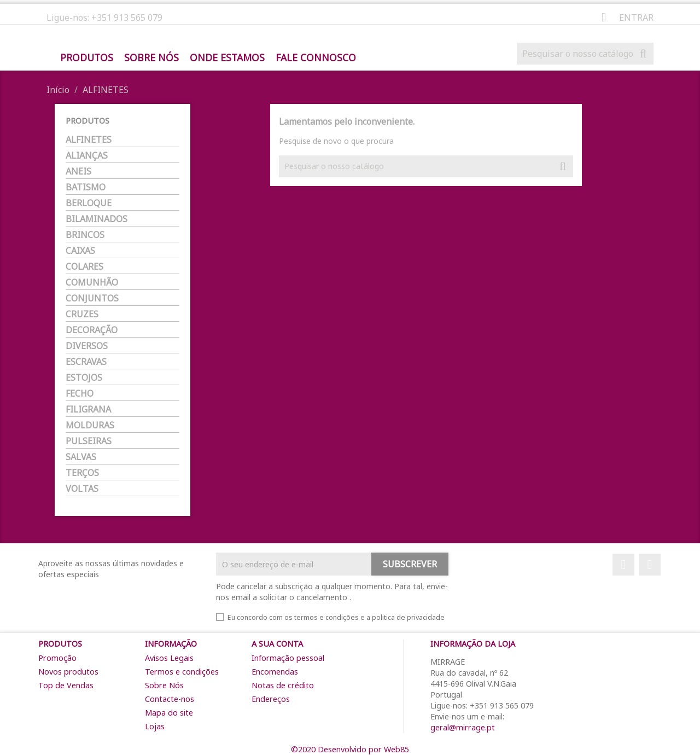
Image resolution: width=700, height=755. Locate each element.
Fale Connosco (316, 58)
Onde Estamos (227, 58)
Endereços (271, 699)
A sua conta (277, 644)
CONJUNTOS (92, 298)
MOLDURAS (90, 425)
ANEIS (78, 172)
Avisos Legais (169, 658)
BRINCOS (85, 235)
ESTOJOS (84, 378)
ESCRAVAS (86, 362)
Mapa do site (169, 713)
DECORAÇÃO (92, 330)
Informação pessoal (288, 658)
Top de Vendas (66, 685)
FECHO (80, 394)
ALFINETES (89, 140)
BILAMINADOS (97, 219)
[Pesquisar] (585, 54)
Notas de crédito (283, 685)
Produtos (87, 58)
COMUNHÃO (92, 283)
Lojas (155, 726)
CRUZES (82, 314)
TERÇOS (82, 473)
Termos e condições (182, 672)
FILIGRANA (88, 410)
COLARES (84, 267)
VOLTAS (82, 489)
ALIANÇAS (87, 156)
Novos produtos (68, 672)
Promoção (57, 658)
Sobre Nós (151, 58)
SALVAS (81, 457)
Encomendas (275, 672)
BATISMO (86, 187)
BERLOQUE (89, 203)
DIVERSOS (87, 346)
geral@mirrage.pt (463, 727)
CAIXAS (80, 251)
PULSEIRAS (89, 441)
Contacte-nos (170, 699)
